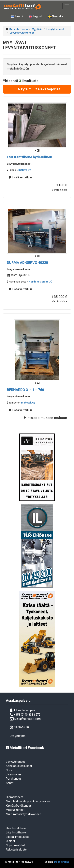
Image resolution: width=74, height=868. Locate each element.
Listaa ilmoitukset (17, 837)
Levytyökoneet (15, 762)
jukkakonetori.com (28, 719)
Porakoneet (13, 779)
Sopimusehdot (15, 845)
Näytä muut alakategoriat (37, 89)
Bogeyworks (62, 862)
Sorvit (10, 770)
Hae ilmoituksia (16, 828)
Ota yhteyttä (18, 736)
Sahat (10, 783)
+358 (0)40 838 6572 (27, 715)
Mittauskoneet (15, 810)
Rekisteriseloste (16, 850)
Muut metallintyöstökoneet (23, 814)
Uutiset (10, 841)
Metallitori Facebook (25, 748)
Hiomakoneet (15, 797)
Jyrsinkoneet (14, 774)
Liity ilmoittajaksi (17, 832)
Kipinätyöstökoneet (18, 806)
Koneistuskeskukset (19, 766)
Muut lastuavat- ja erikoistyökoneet (29, 801)
